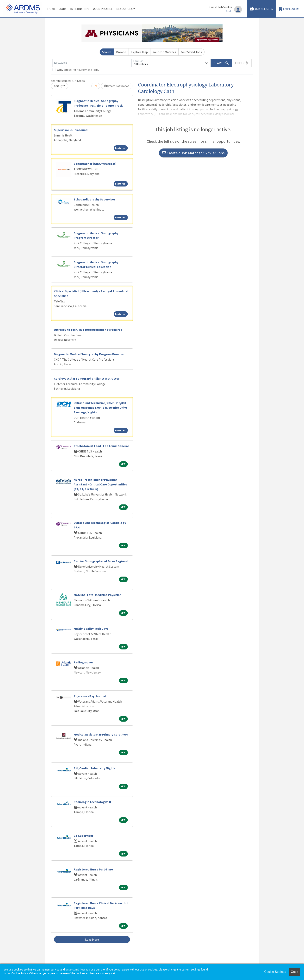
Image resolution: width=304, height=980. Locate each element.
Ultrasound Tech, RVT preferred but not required (88, 330)
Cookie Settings (275, 972)
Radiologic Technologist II (92, 802)
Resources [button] (124, 9)
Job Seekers (261, 9)
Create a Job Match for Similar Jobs (193, 153)
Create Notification (117, 86)
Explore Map (139, 52)
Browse (121, 52)
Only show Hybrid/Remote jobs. (78, 70)
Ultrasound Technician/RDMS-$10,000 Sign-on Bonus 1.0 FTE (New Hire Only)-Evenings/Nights (101, 408)
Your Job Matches (165, 52)
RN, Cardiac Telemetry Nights (95, 768)
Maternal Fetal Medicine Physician (98, 595)
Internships (80, 9)
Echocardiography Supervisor (94, 199)
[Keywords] (92, 63)
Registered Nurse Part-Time (93, 869)
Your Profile (103, 9)
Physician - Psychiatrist (90, 696)
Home (51, 9)
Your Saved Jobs (191, 52)
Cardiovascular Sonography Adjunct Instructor (87, 378)
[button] (242, 63)
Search (107, 52)
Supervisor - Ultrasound (71, 130)
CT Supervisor (83, 836)
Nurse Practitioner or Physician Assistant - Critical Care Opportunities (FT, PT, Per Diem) (100, 484)
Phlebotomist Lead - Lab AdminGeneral (101, 446)
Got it (294, 972)
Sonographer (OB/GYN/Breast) (95, 164)
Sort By (58, 86)
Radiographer (83, 662)
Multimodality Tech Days (91, 629)
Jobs (63, 9)
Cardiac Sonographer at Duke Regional (101, 561)
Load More (92, 939)
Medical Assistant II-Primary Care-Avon (101, 734)
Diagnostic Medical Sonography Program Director (89, 354)
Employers (289, 9)
